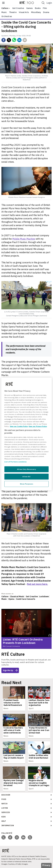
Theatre (13, 12)
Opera (11, 599)
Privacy (46, 865)
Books (38, 8)
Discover (6, 795)
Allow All (26, 477)
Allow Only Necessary (26, 469)
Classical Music (17, 596)
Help (4, 821)
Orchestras (7, 16)
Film (45, 8)
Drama (46, 12)
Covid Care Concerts (26, 599)
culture (5, 8)
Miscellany (36, 12)
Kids (4, 817)
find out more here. (37, 584)
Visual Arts (24, 12)
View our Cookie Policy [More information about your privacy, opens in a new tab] (19, 426)
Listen (5, 808)
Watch (4, 804)
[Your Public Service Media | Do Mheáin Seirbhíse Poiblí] (6, 851)
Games (29, 8)
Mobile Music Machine (24, 239)
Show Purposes (26, 484)
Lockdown (44, 596)
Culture (5, 596)
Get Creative (18, 8)
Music (4, 12)
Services (6, 812)
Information (8, 825)
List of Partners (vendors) (15, 462)
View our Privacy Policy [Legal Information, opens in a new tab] (38, 426)
